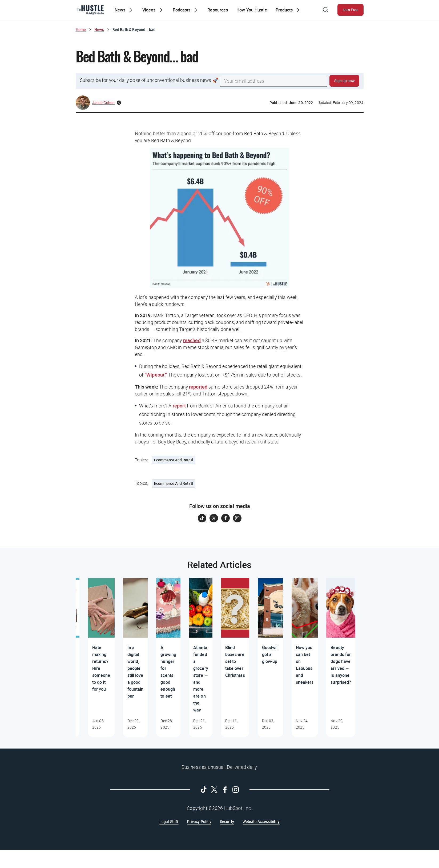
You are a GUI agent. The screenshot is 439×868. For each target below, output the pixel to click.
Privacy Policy (199, 821)
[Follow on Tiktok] (202, 518)
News (99, 29)
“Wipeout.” (156, 375)
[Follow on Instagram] (237, 518)
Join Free (350, 10)
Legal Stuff (169, 821)
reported (198, 387)
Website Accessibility (261, 821)
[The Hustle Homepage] (90, 10)
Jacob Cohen (104, 103)
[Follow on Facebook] (225, 518)
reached (192, 340)
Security (227, 821)
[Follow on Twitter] (214, 518)
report (179, 406)
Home (81, 29)
